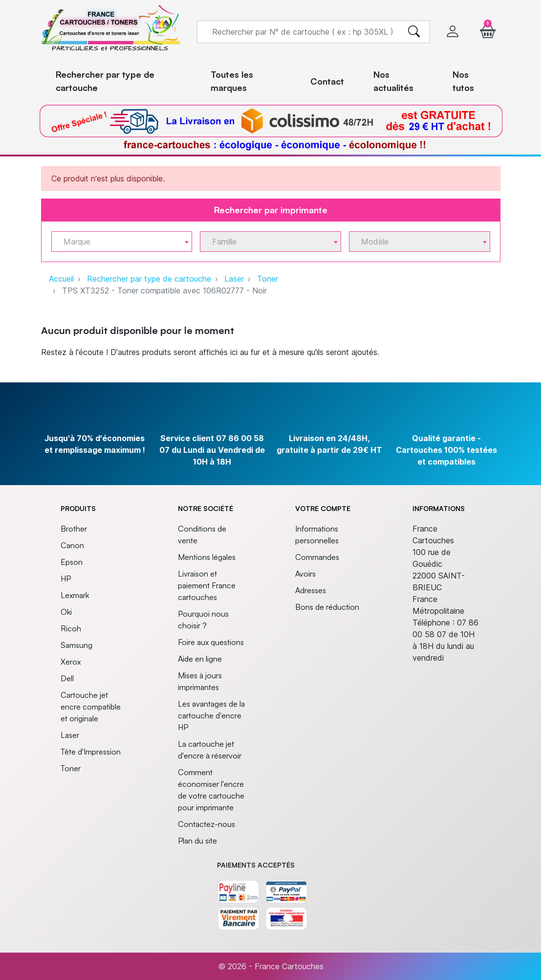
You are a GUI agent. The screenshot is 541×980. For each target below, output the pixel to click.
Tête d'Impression (91, 752)
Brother (74, 529)
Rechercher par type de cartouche (149, 279)
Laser (234, 279)
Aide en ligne (200, 659)
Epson (72, 562)
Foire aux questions (211, 642)
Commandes (317, 557)
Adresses (311, 590)
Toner (268, 279)
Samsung (76, 645)
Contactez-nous (206, 824)
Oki (66, 612)
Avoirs (305, 574)
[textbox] (118, 242)
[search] (414, 32)
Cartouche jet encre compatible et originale (91, 707)
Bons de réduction (327, 607)
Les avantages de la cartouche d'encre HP (211, 715)
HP (66, 579)
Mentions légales (207, 557)
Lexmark (75, 595)
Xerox (71, 662)
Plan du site (197, 841)
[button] (488, 32)
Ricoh (71, 628)
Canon (72, 545)
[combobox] (122, 242)
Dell (67, 678)
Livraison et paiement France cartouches (207, 585)
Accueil (61, 279)
